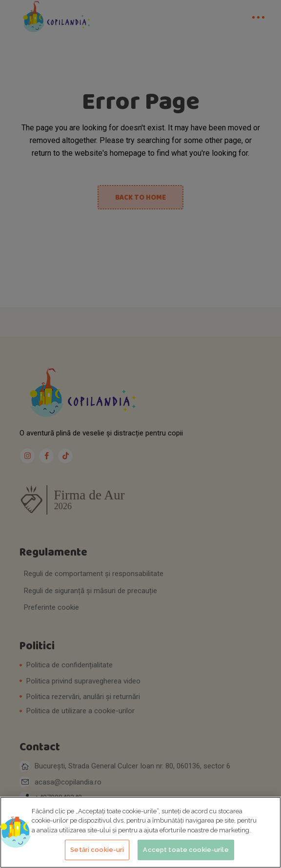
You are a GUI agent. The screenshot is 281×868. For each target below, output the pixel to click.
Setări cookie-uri (97, 850)
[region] (140, 832)
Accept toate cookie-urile (186, 850)
